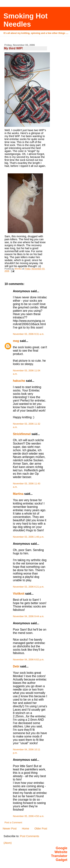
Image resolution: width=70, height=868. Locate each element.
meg (16, 341)
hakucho (19, 381)
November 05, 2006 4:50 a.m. (28, 816)
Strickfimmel (22, 434)
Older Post (41, 829)
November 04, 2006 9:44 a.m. (28, 616)
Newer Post (10, 829)
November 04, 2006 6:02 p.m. (28, 660)
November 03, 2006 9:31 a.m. (28, 334)
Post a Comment (13, 823)
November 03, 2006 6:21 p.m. (28, 587)
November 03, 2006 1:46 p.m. (28, 537)
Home (25, 829)
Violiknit (19, 594)
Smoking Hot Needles (26, 20)
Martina (18, 494)
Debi (16, 666)
